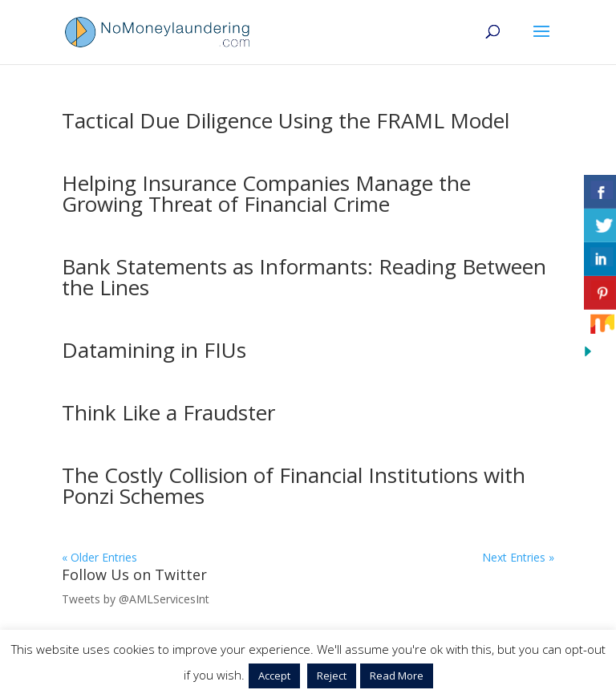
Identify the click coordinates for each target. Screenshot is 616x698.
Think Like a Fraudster (168, 412)
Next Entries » (518, 557)
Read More (397, 676)
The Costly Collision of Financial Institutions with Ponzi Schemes (294, 485)
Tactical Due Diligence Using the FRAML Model (286, 120)
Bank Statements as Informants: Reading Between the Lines (304, 277)
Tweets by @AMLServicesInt (136, 599)
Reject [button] (332, 676)
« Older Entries (99, 557)
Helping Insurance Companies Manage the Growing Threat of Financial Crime (266, 193)
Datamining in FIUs (154, 350)
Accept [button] (274, 676)
